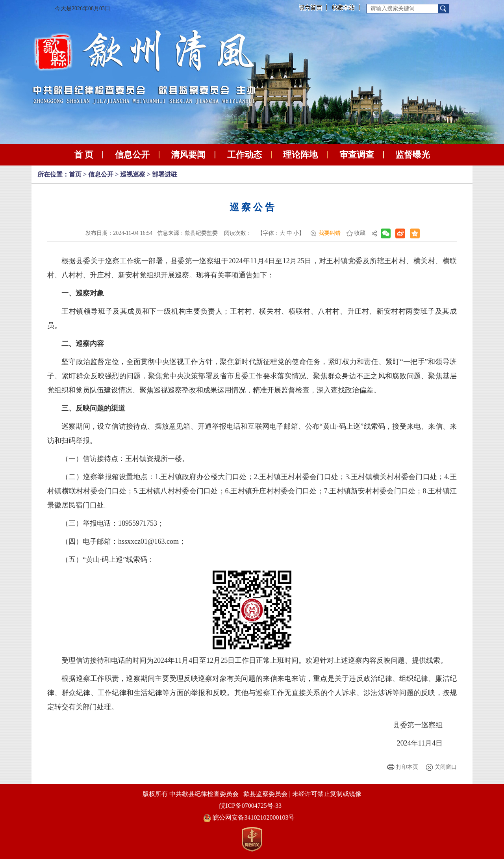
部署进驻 (165, 174)
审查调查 (357, 155)
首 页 (84, 155)
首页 (75, 174)
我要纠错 (330, 233)
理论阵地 (300, 155)
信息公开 (132, 155)
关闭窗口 (446, 767)
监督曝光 (413, 155)
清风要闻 (188, 155)
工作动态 (245, 155)
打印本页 (407, 767)
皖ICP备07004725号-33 (250, 806)
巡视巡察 (133, 174)
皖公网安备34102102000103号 (249, 817)
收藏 (360, 233)
